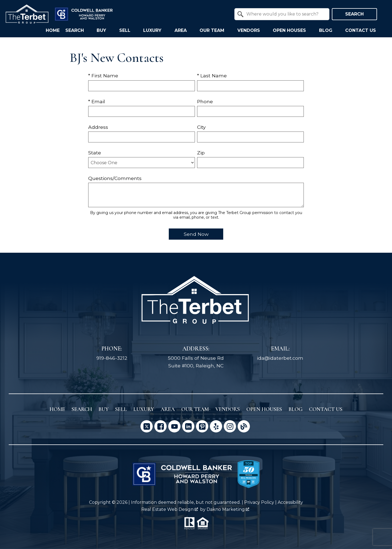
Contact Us (326, 409)
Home (53, 30)
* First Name (103, 76)
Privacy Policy (259, 502)
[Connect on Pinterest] (202, 426)
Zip (201, 153)
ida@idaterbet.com (280, 358)
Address (98, 127)
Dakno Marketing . (228, 509)
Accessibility (290, 502)
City (201, 127)
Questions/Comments (115, 178)
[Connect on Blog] (244, 426)
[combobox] (282, 14)
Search (354, 14)
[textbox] (285, 14)
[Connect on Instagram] (230, 426)
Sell (121, 409)
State (95, 153)
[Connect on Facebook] (160, 426)
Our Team (195, 409)
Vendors (228, 409)
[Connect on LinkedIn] (188, 426)
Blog (295, 409)
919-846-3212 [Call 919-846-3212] (112, 358)
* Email (97, 101)
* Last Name (212, 76)
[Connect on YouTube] (174, 426)
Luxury (144, 409)
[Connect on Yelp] (216, 426)
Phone (205, 101)
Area (168, 409)
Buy (104, 409)
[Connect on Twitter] (147, 426)
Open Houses (264, 409)
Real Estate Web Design (170, 509)
